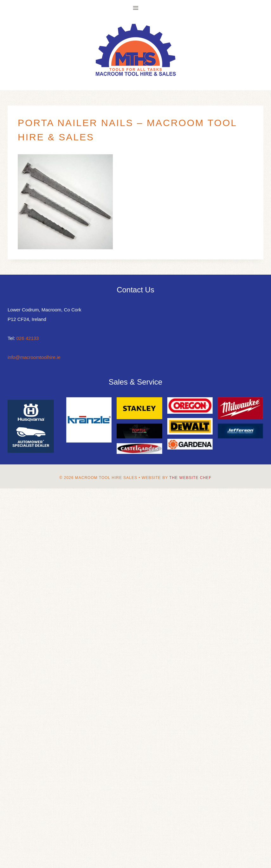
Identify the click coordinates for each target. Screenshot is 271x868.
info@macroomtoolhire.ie (34, 357)
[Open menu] (135, 8)
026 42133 (28, 338)
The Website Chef (190, 478)
